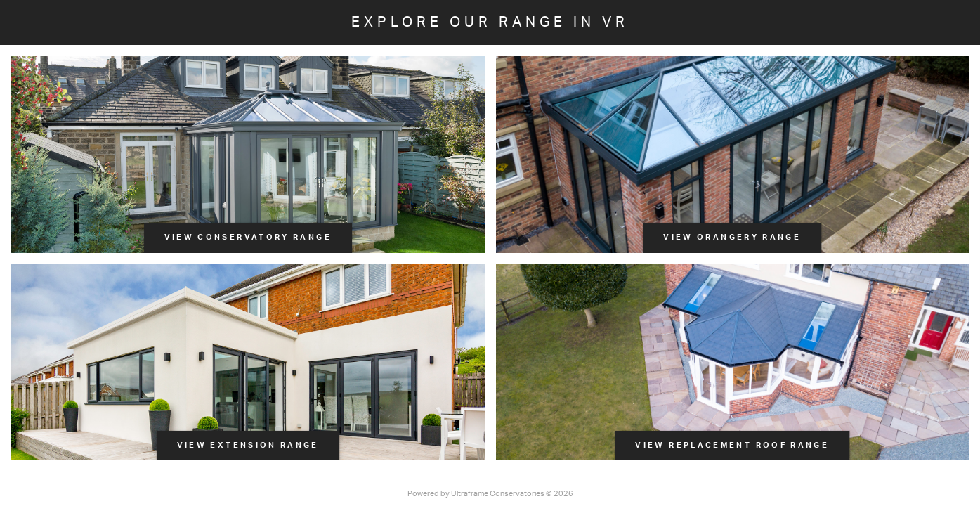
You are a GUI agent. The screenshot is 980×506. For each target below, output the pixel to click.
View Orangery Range (732, 237)
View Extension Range (248, 445)
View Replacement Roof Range (732, 445)
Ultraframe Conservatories (498, 494)
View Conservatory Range (248, 237)
